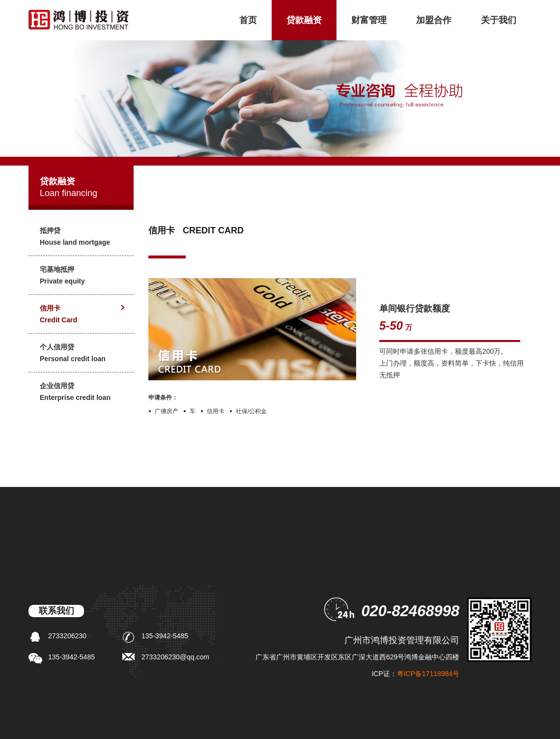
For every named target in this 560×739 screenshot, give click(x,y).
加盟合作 (434, 20)
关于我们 (499, 20)
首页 (248, 20)
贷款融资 (304, 20)
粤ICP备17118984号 (428, 674)
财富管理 (369, 20)
